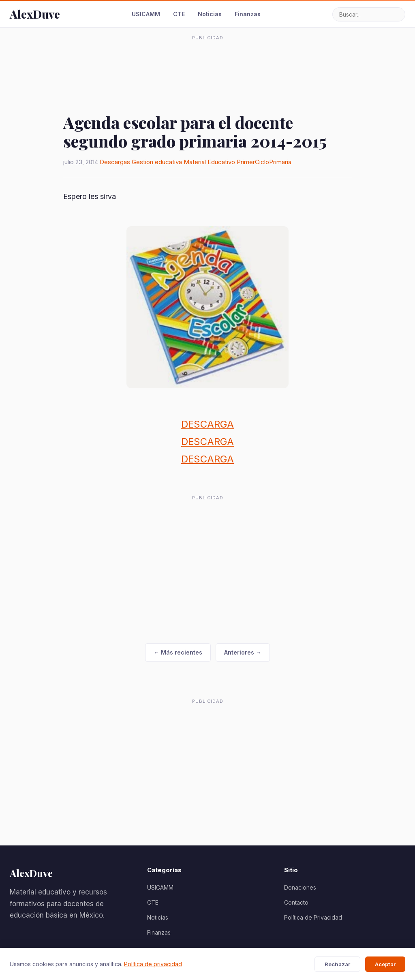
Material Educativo (209, 162)
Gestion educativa (157, 162)
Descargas (115, 162)
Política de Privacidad (313, 917)
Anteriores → (243, 652)
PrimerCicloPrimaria (264, 162)
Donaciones (300, 887)
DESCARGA (207, 424)
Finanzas (248, 14)
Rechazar (337, 964)
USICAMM (146, 14)
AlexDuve (35, 14)
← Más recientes (178, 652)
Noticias (210, 14)
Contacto (296, 902)
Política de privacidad (153, 964)
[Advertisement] (207, 62)
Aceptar (385, 964)
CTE (179, 14)
